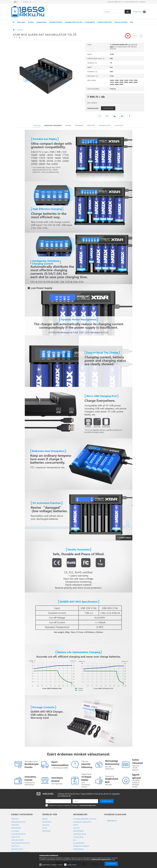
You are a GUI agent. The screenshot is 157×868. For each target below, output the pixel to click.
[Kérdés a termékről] (130, 116)
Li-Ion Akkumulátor (18, 834)
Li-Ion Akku (15, 831)
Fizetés (76, 825)
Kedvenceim (46, 831)
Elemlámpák (90, 22)
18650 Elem (15, 825)
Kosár (44, 828)
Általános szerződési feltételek (85, 819)
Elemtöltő (20, 30)
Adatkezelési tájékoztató (82, 822)
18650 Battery (16, 828)
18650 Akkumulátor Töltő (21, 843)
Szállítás (76, 828)
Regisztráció (47, 822)
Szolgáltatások (121, 22)
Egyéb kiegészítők (105, 22)
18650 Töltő (16, 837)
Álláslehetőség (79, 843)
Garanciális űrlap (80, 834)
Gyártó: (90, 54)
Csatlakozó (92, 72)
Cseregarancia (78, 849)
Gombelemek (41, 22)
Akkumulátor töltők (74, 22)
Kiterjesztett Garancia (81, 846)
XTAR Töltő (15, 846)
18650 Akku (21, 22)
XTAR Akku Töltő (17, 849)
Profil (113, 2)
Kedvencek (124, 2)
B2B (132, 22)
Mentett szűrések (138, 2)
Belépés (103, 2)
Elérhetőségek (78, 831)
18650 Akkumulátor (18, 822)
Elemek (31, 22)
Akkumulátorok (56, 22)
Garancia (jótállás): (93, 89)
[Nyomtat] (115, 116)
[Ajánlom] (107, 116)
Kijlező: (90, 67)
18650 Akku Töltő (17, 840)
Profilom (46, 825)
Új (13, 22)
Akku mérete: (92, 80)
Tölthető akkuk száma (96, 59)
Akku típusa (93, 76)
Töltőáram (92, 63)
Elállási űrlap (78, 837)
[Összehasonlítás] (122, 116)
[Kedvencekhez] (99, 116)
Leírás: (89, 45)
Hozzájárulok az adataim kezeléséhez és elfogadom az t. (73, 805)
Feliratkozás (108, 108)
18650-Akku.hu (112, 821)
